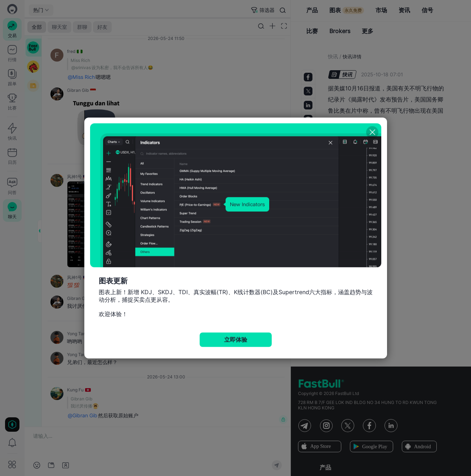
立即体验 (236, 340)
